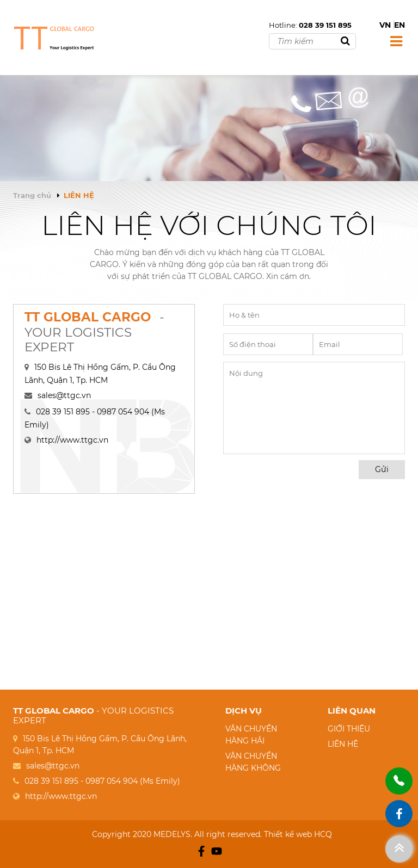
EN (399, 25)
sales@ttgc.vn (64, 395)
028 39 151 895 (325, 25)
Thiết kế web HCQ (298, 834)
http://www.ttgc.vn (72, 440)
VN (385, 25)
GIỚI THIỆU (349, 729)
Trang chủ (32, 195)
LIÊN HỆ (343, 744)
